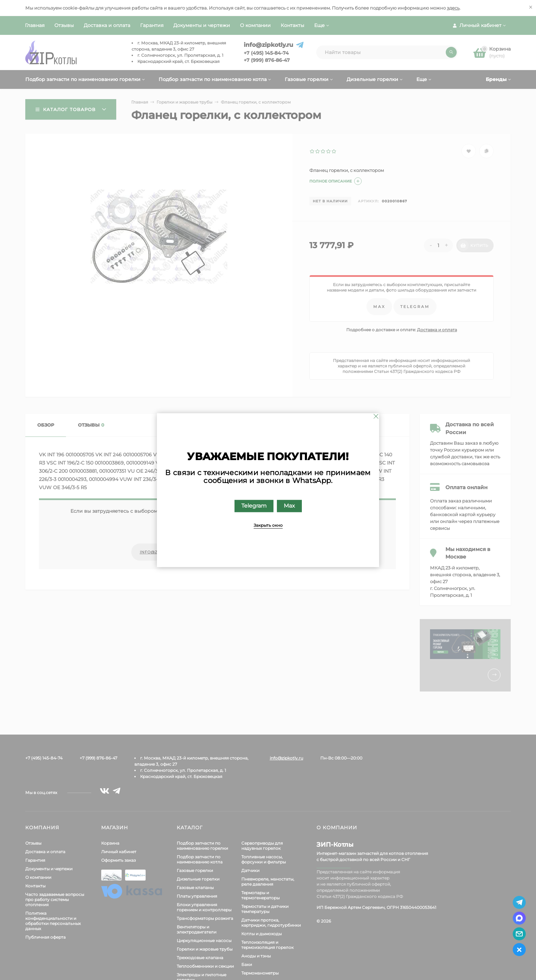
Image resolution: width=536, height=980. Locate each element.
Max (289, 506)
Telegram (254, 506)
